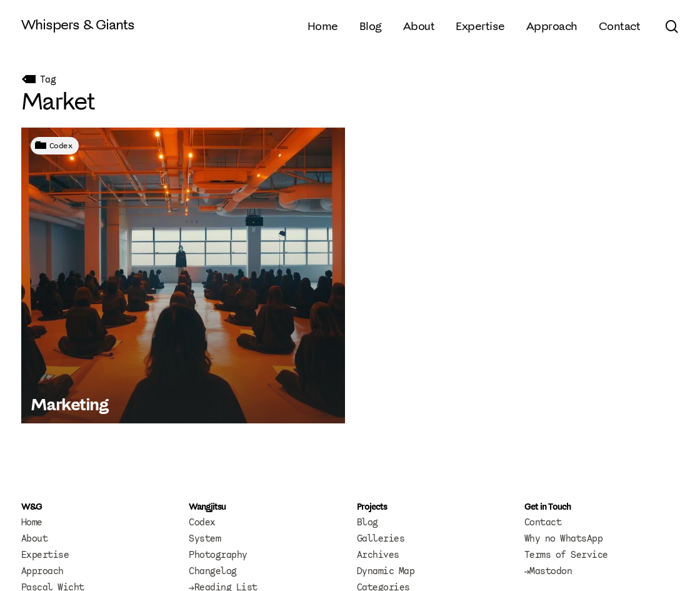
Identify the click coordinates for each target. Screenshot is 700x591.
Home (32, 522)
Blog (367, 522)
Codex (61, 145)
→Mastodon (548, 571)
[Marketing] (183, 275)
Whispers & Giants (78, 24)
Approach (42, 571)
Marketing (70, 404)
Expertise (45, 555)
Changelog (213, 571)
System (205, 538)
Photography (218, 555)
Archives (378, 555)
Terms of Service (566, 555)
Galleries (381, 538)
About (35, 538)
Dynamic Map (386, 571)
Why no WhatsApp (564, 538)
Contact (543, 522)
